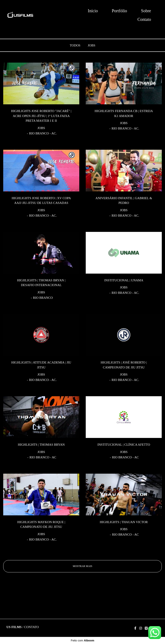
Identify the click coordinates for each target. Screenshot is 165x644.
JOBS (92, 45)
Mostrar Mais (82, 566)
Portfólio (119, 11)
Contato (144, 19)
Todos (75, 45)
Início (93, 11)
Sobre (146, 11)
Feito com (82, 640)
